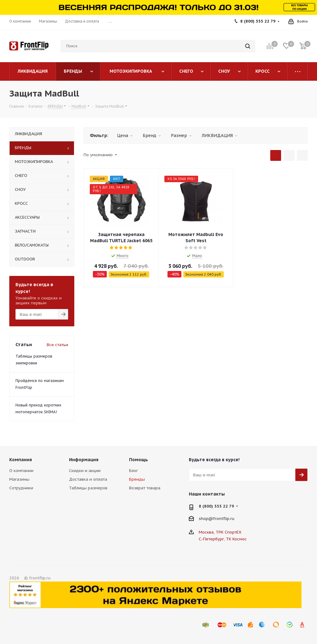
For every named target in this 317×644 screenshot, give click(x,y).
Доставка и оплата (88, 479)
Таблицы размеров (88, 488)
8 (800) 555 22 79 (258, 21)
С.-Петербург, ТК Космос (223, 539)
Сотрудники (21, 488)
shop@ (206, 519)
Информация (84, 460)
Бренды (137, 479)
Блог (133, 471)
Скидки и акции (85, 471)
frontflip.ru (224, 519)
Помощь (139, 460)
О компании (21, 471)
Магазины (19, 479)
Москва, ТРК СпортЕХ (220, 532)
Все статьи (57, 345)
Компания (21, 460)
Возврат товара (145, 488)
